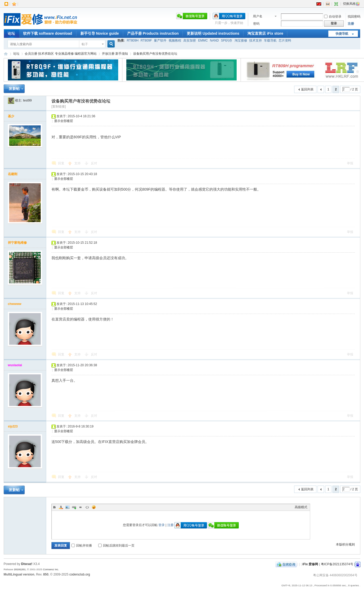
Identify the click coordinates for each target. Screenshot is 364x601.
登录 (162, 525)
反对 (94, 163)
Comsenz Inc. (51, 569)
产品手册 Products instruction (153, 33)
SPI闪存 (227, 40)
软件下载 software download (48, 33)
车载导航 (270, 40)
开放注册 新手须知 (115, 54)
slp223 (13, 426)
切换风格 (351, 4)
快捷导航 (342, 34)
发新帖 (14, 89)
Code (87, 507)
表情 (94, 507)
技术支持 (256, 40)
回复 (61, 163)
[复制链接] (59, 106)
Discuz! (27, 564)
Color (61, 507)
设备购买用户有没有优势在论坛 (155, 54)
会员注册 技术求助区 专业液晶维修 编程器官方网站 (61, 54)
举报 (350, 163)
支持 (78, 163)
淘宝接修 (241, 40)
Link (74, 507)
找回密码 (354, 17)
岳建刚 (13, 174)
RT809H (133, 40)
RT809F (146, 40)
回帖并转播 (82, 546)
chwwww (15, 304)
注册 (351, 24)
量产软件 (160, 40)
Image (67, 507)
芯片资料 (285, 40)
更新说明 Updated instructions (213, 33)
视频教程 (175, 40)
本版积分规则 (345, 544)
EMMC (203, 40)
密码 (256, 24)
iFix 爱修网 (6, 54)
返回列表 (307, 89)
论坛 (11, 33)
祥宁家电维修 (17, 243)
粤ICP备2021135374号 (337, 564)
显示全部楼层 (64, 121)
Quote (81, 507)
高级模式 (301, 507)
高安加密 (190, 40)
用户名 (258, 16)
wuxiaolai (15, 365)
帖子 (85, 44)
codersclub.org (80, 574)
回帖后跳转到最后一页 (116, 546)
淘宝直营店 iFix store (265, 33)
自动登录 (333, 17)
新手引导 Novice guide (100, 33)
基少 (11, 116)
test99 (27, 100)
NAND (214, 40)
